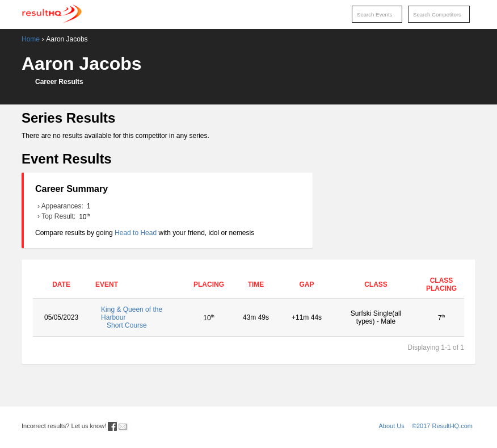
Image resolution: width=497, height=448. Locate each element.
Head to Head (136, 233)
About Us (392, 426)
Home (31, 39)
